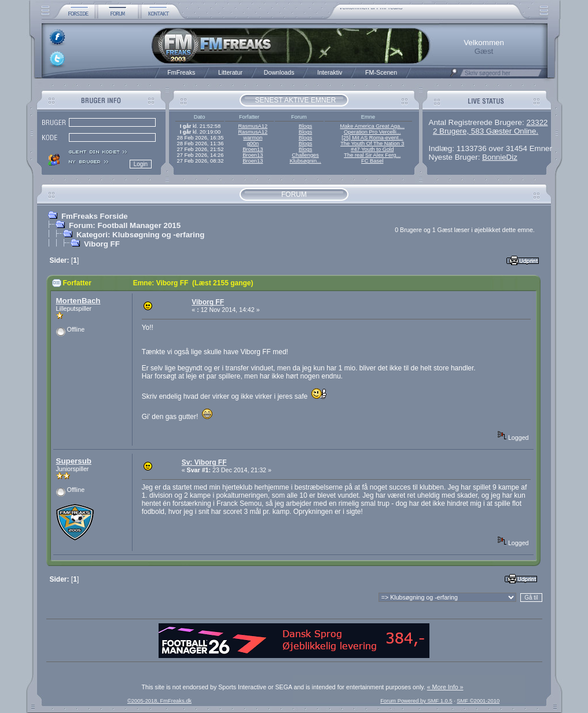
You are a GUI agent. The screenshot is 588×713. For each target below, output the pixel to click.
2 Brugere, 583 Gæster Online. (486, 131)
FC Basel (372, 161)
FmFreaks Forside (95, 216)
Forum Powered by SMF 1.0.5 (416, 701)
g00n (253, 144)
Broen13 (253, 149)
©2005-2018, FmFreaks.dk (159, 701)
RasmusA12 (253, 126)
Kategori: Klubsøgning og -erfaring (140, 235)
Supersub (74, 461)
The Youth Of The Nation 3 (372, 144)
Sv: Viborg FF (204, 462)
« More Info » (445, 687)
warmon (253, 138)
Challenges (305, 155)
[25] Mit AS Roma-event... (372, 138)
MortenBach (78, 301)
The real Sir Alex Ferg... (372, 155)
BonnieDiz (500, 157)
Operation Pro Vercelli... (372, 132)
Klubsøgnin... (305, 161)
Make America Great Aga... (372, 126)
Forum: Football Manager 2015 (125, 225)
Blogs (305, 126)
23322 (537, 122)
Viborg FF (102, 244)
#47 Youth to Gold (372, 149)
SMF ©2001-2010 (478, 701)
